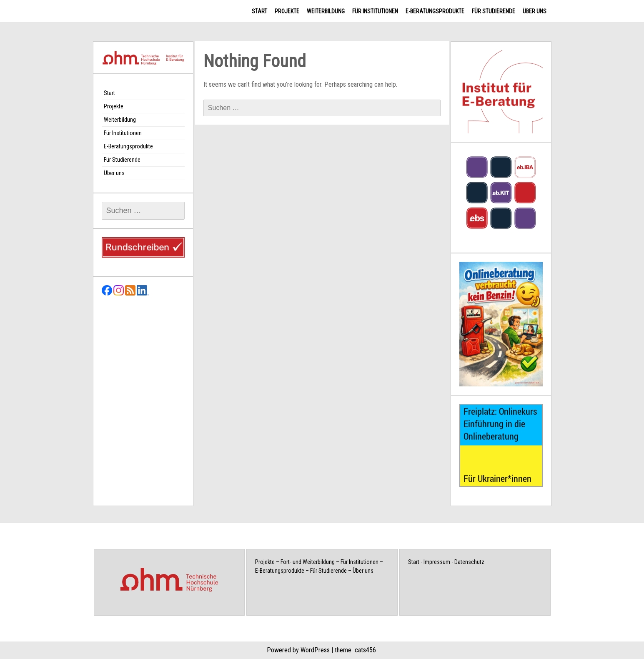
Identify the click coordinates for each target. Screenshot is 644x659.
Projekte (287, 11)
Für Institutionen (375, 11)
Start (259, 11)
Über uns (535, 11)
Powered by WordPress (298, 650)
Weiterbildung (326, 11)
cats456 (365, 650)
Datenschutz (469, 562)
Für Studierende (494, 11)
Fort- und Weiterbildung (308, 562)
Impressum (437, 562)
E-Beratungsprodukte (435, 11)
